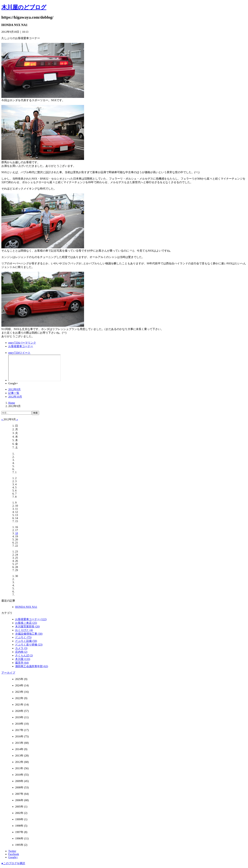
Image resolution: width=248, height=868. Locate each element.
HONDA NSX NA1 (26, 607)
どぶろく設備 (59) (26, 641)
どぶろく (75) (23, 637)
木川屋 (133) (23, 659)
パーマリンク (22, 343)
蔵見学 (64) (22, 663)
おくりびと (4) (24, 630)
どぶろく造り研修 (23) (29, 645)
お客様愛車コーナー (21, 346)
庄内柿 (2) (21, 652)
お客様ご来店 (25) (26, 623)
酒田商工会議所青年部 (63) (32, 666)
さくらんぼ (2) (24, 655)
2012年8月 (14, 389)
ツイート (19, 353)
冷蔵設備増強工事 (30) (29, 634)
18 (17, 533)
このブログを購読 (13, 863)
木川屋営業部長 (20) (27, 626)
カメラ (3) (21, 648)
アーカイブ (8, 673)
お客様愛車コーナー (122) (31, 619)
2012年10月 (15, 397)
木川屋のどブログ (24, 7)
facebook (34, 368)
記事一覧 (14, 393)
